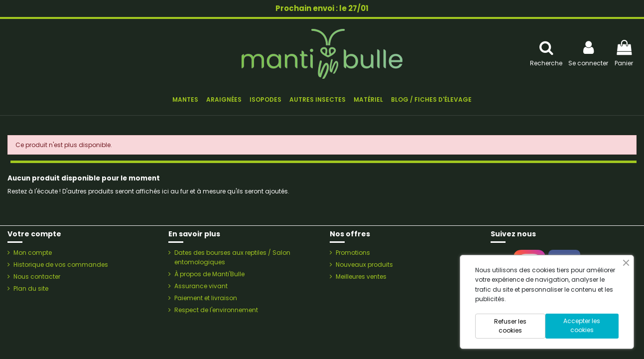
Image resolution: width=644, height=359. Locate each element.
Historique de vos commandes (61, 265)
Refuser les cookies (510, 326)
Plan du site (31, 288)
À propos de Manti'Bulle (209, 274)
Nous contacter (37, 276)
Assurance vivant (201, 286)
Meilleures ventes (361, 276)
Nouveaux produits (364, 265)
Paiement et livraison (206, 298)
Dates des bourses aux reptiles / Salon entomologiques (232, 257)
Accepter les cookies (582, 325)
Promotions (353, 253)
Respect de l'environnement (216, 310)
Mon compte (33, 253)
